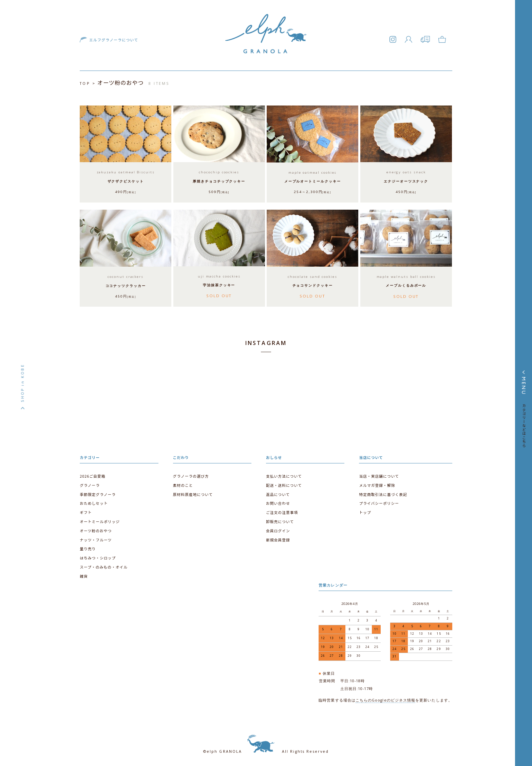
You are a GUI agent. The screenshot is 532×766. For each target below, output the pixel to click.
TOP (85, 83)
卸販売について (280, 520)
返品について (278, 493)
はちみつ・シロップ (98, 556)
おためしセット (94, 502)
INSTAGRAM (266, 342)
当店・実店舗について (379, 475)
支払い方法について (284, 475)
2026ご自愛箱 (92, 475)
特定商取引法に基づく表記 (383, 493)
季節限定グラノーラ (98, 493)
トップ (365, 511)
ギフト (86, 511)
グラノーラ (90, 484)
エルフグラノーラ (266, 43)
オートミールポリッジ (100, 520)
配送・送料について (284, 484)
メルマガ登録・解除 (377, 484)
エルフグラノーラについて (113, 40)
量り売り (88, 547)
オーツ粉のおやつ (96, 529)
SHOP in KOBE (22, 383)
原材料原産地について (193, 493)
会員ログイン (278, 529)
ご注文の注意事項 (282, 511)
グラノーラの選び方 (191, 475)
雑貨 (84, 574)
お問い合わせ (278, 502)
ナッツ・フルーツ (96, 538)
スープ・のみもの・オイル (103, 565)
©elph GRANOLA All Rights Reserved (266, 749)
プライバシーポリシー (379, 502)
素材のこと (183, 484)
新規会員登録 (278, 538)
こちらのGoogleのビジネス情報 (385, 698)
